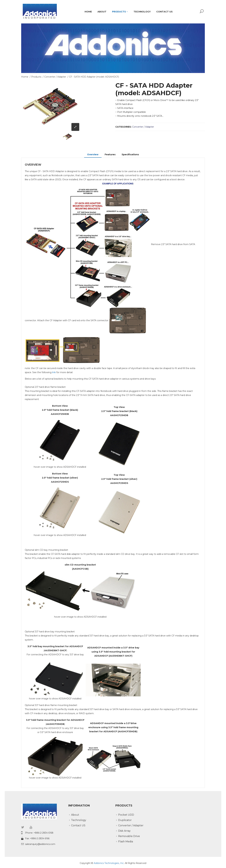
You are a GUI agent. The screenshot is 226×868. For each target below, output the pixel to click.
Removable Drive (129, 836)
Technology (142, 12)
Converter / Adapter (55, 77)
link (54, 372)
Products (120, 12)
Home (88, 12)
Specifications (130, 154)
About (102, 12)
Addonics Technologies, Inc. (109, 863)
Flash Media (126, 841)
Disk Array (124, 831)
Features (110, 154)
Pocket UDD (126, 815)
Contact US (164, 12)
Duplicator (125, 820)
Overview (93, 154)
